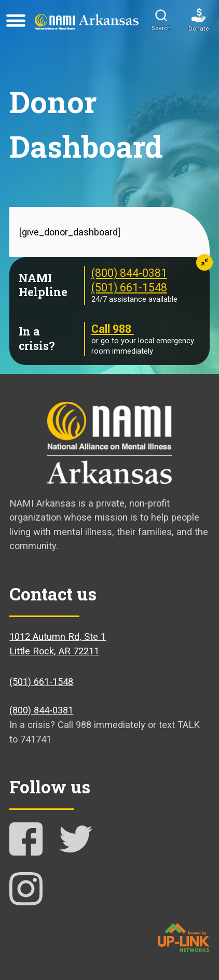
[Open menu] (16, 21)
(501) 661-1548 (129, 288)
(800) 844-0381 (129, 273)
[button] (161, 21)
